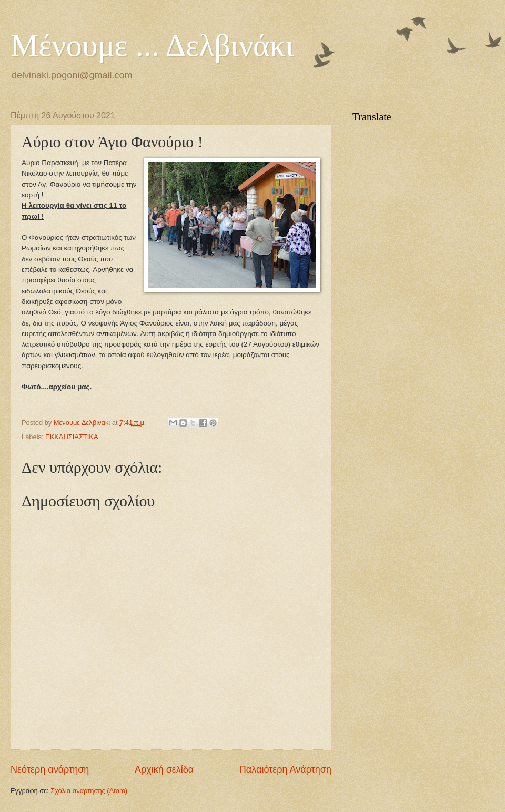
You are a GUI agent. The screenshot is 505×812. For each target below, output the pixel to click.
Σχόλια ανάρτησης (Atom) (89, 791)
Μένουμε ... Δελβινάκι (152, 45)
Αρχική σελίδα (164, 769)
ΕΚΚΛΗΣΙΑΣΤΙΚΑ (72, 437)
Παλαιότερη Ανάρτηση (285, 769)
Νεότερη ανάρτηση (50, 769)
